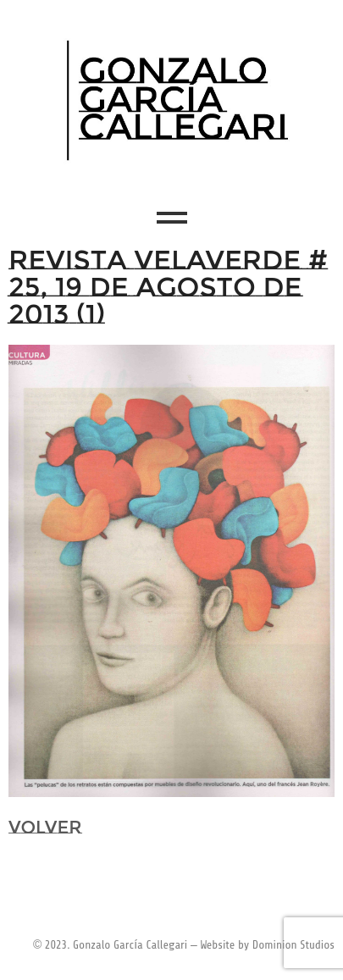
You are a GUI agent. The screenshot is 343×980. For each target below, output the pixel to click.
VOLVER (45, 827)
